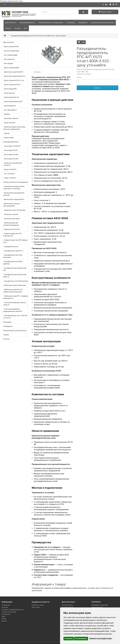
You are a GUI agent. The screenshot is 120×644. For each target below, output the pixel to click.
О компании (6, 605)
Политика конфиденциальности (13, 610)
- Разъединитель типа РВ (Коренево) (16, 281)
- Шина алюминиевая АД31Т (13, 101)
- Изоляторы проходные (11, 219)
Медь (3, 616)
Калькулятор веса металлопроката (102, 23)
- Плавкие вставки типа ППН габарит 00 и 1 (15, 241)
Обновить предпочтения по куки (11, 1)
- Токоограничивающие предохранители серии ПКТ (13, 310)
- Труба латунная (9, 93)
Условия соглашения (9, 612)
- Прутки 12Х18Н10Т (10, 169)
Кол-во (79, 77)
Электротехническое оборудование (51, 23)
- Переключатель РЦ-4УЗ (11, 229)
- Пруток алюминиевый (11, 68)
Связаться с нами (38, 605)
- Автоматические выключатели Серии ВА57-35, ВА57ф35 (14, 188)
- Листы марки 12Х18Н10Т (12, 146)
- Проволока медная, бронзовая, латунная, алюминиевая (14, 128)
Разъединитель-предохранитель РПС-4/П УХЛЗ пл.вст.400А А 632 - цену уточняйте (38, 36)
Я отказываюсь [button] (81, 639)
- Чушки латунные (9, 123)
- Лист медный (8, 63)
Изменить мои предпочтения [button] (101, 639)
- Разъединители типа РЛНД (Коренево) (13, 256)
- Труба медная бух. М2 (11, 97)
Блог (26, 28)
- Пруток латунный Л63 (11, 47)
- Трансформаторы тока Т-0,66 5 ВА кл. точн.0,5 (15, 317)
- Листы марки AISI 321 (11, 150)
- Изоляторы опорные (11, 214)
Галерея (8, 28)
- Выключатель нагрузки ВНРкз (14, 199)
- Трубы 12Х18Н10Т (10, 178)
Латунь (4, 619)
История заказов (67, 607)
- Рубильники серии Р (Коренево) (15, 285)
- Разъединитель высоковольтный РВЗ (15, 269)
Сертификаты (83, 23)
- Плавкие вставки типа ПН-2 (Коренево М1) (13, 235)
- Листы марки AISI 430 (11, 159)
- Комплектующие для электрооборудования (11, 224)
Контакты (17, 28)
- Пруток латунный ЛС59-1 (12, 85)
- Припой (6, 133)
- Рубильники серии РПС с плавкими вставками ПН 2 (16, 297)
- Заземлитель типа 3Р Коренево (14, 210)
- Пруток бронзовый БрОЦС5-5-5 (14, 76)
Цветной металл (11, 23)
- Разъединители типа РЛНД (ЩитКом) (13, 263)
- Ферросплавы (8, 138)
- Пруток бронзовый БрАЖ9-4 (13, 72)
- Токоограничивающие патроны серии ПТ (15, 304)
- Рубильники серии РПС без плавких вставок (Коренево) (13, 291)
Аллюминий (6, 614)
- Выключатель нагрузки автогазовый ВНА (11, 205)
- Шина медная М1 (10, 106)
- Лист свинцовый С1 (10, 110)
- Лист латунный (9, 59)
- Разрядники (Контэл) (11, 247)
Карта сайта (36, 607)
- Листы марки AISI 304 (11, 154)
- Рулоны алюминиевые (11, 51)
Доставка (5, 607)
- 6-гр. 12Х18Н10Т (9, 174)
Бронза (4, 621)
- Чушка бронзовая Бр (11, 118)
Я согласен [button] (69, 639)
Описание (37, 72)
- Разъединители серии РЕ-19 (13, 251)
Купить (97, 88)
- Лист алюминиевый (10, 55)
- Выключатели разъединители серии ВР (14, 194)
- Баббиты (7, 114)
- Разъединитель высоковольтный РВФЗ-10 (15, 276)
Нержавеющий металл (27, 23)
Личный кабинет (67, 605)
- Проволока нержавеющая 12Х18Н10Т (13, 164)
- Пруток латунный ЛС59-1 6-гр (13, 80)
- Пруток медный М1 (10, 89)
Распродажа (71, 23)
